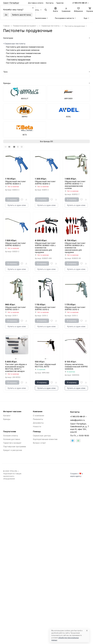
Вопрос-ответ (39, 443)
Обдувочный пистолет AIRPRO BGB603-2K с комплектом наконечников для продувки (75, 248)
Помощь (37, 431)
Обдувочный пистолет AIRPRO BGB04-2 (15, 183)
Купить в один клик (46, 388)
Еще (86, 18)
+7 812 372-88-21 (80, 3)
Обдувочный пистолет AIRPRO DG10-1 (15, 308)
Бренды (7, 83)
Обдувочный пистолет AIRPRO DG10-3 (75, 308)
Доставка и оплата (36, 3)
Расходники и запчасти (64, 18)
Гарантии (60, 3)
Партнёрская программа (15, 447)
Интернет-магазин (12, 411)
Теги (5, 72)
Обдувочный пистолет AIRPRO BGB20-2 (15, 244)
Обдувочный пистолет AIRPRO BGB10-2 (45, 183)
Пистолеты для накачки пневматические (25, 47)
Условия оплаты (11, 436)
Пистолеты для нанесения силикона (23, 50)
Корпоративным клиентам (45, 439)
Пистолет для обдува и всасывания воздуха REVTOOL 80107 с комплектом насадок (16, 368)
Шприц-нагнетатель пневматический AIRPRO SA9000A (76, 367)
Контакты (50, 3)
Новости (37, 426)
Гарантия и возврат (12, 443)
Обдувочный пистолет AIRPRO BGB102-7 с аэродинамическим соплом (75, 185)
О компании (38, 416)
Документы (38, 423)
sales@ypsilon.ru (77, 420)
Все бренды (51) (47, 141)
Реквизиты (38, 419)
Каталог (7, 416)
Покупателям (10, 431)
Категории (8, 38)
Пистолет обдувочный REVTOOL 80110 (45, 365)
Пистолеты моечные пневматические (23, 53)
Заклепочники (41, 18)
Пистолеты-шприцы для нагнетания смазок (26, 63)
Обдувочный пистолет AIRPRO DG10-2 (45, 308)
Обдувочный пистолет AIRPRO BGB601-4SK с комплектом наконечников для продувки (45, 248)
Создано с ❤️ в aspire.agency (76, 475)
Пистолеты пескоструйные (18, 56)
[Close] (87, 631)
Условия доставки (12, 439)
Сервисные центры (42, 436)
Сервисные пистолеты (15, 44)
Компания (38, 411)
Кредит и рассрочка (13, 450)
